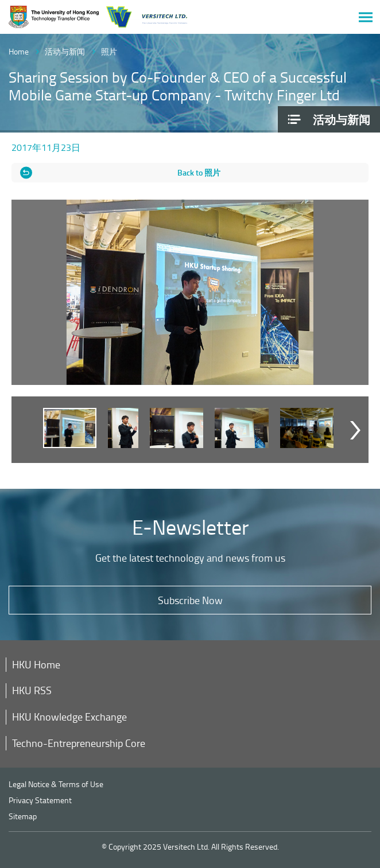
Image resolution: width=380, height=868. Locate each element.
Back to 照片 (199, 172)
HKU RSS (32, 690)
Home (19, 51)
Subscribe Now (190, 600)
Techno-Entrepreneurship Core (79, 743)
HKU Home (36, 664)
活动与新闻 (65, 51)
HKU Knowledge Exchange (69, 717)
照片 (109, 51)
